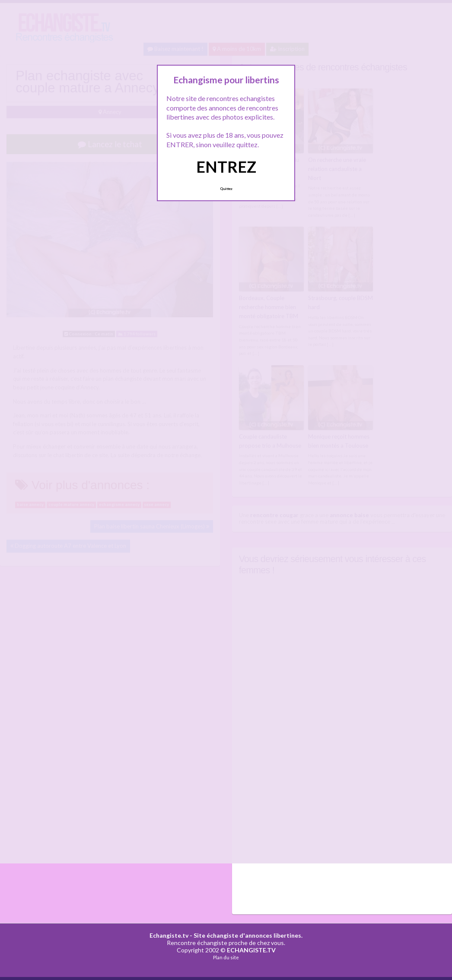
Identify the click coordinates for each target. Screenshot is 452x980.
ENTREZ (226, 167)
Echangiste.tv (169, 935)
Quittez (226, 189)
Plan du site (226, 957)
